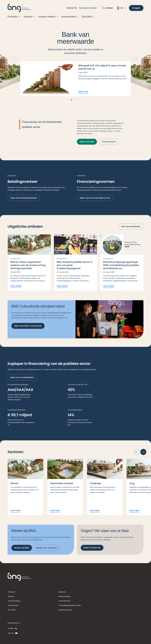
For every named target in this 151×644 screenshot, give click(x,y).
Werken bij (72, 8)
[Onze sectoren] (109, 142)
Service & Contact (88, 8)
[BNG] (19, 8)
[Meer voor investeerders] (22, 377)
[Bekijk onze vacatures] (46, 548)
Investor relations (14, 601)
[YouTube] (13, 633)
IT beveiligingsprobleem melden (70, 605)
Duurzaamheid (13, 605)
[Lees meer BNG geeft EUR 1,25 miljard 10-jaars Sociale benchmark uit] (75, 79)
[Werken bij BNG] (22, 548)
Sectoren (11, 596)
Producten (12, 592)
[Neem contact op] (92, 548)
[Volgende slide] (143, 452)
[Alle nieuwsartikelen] (131, 227)
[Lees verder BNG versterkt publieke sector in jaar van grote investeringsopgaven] (75, 263)
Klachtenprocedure (65, 610)
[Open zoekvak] (108, 8)
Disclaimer (62, 592)
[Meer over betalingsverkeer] (24, 198)
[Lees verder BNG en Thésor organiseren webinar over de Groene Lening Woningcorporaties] (29, 263)
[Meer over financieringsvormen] (95, 198)
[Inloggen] (136, 8)
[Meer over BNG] (87, 142)
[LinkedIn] (13, 628)
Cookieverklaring (64, 601)
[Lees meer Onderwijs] (105, 487)
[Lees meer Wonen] (25, 487)
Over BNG (12, 610)
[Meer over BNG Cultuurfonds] (28, 326)
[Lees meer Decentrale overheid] (65, 487)
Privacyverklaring (64, 596)
